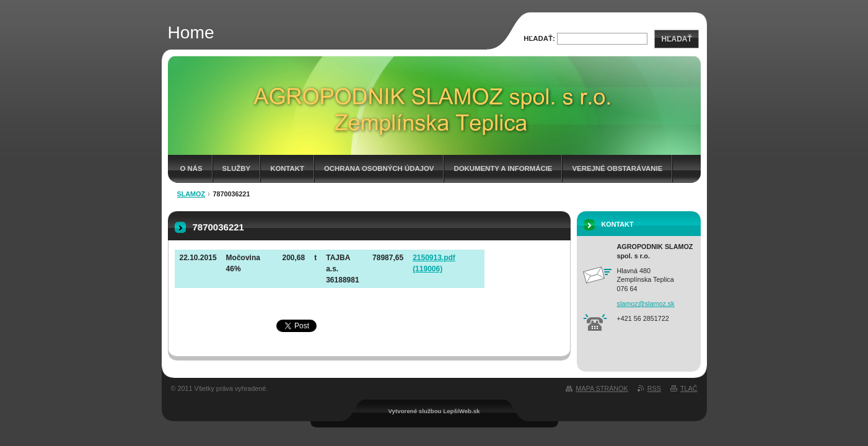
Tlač (689, 388)
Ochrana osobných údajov (379, 168)
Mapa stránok (602, 388)
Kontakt (287, 168)
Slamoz (191, 194)
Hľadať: (539, 38)
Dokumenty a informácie (503, 168)
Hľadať (676, 39)
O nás (191, 168)
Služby (237, 168)
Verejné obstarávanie (617, 168)
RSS (654, 388)
